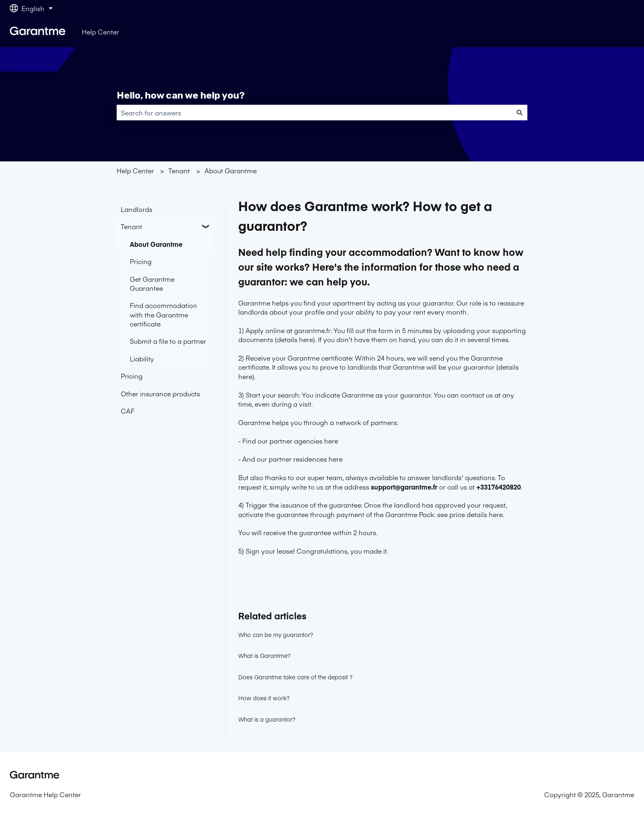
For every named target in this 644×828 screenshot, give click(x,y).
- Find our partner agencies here (288, 441)
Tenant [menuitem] (131, 226)
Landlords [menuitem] (137, 209)
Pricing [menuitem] (141, 261)
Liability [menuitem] (142, 359)
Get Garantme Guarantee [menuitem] (152, 283)
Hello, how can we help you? (181, 95)
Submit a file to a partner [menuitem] (168, 341)
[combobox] (314, 113)
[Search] (520, 113)
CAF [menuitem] (128, 411)
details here (295, 339)
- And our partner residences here (290, 459)
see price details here (470, 514)
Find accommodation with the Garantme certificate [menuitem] (163, 314)
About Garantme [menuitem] (156, 244)
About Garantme (231, 170)
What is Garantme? (264, 655)
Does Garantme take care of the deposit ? (295, 677)
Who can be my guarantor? (276, 635)
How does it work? (264, 698)
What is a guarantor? (267, 719)
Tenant (179, 170)
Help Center (100, 32)
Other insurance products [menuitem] (160, 393)
